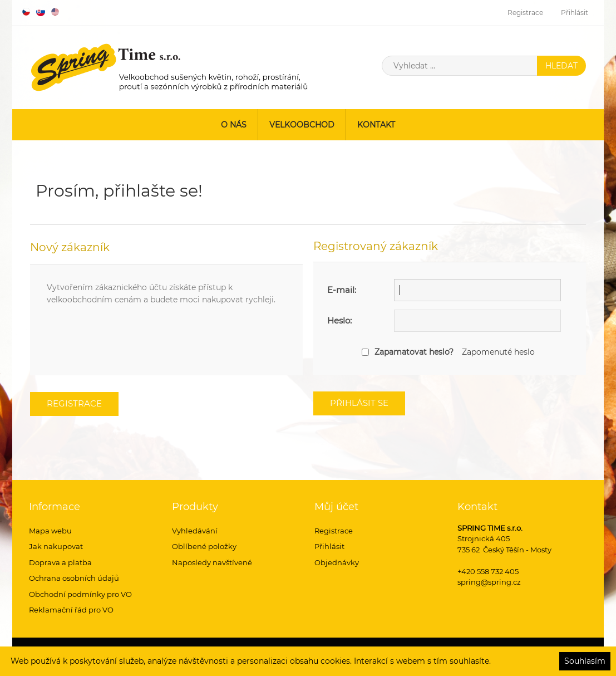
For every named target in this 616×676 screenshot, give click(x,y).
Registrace (525, 13)
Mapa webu (50, 531)
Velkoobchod (302, 125)
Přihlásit (575, 13)
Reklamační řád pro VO (71, 610)
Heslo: (339, 320)
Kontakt (376, 125)
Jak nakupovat (56, 546)
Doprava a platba (60, 562)
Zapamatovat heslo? (414, 352)
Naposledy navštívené (212, 562)
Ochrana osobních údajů (74, 578)
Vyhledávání (195, 531)
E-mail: (342, 290)
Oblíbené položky (204, 546)
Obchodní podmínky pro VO (80, 594)
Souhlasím (585, 661)
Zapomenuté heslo (498, 352)
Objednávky (337, 562)
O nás (234, 125)
